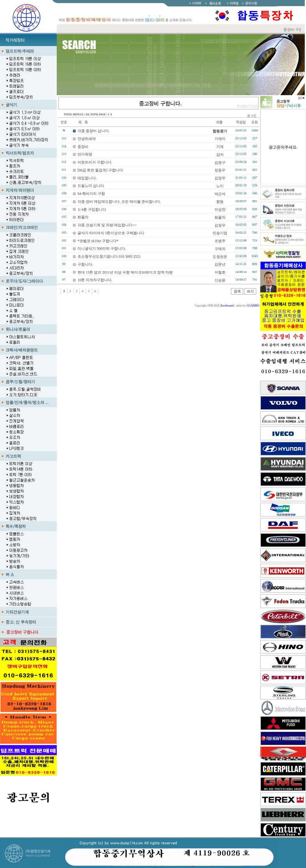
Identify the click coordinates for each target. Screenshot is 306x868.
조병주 (220, 241)
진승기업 (220, 233)
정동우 (220, 170)
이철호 (220, 272)
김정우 (220, 178)
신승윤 (220, 280)
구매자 (220, 249)
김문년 (220, 264)
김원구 (220, 163)
